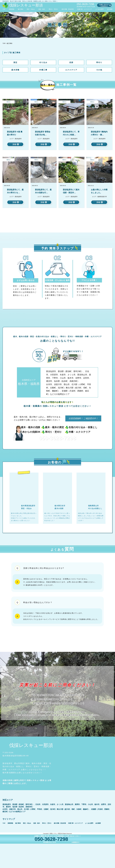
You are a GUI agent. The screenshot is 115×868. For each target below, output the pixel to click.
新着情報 (12, 9)
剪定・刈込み (31, 9)
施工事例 (21, 9)
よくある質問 (100, 9)
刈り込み (43, 62)
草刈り (99, 62)
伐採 (71, 62)
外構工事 (43, 70)
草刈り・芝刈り (53, 9)
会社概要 (110, 9)
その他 (99, 70)
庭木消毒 (15, 70)
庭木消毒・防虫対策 (68, 9)
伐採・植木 (42, 9)
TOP (4, 9)
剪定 (15, 62)
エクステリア (71, 70)
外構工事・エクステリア (85, 9)
